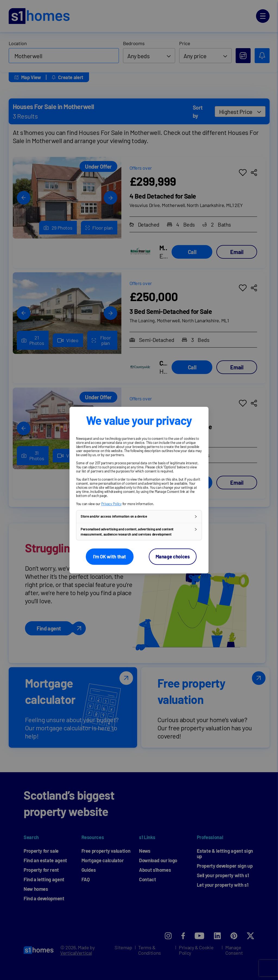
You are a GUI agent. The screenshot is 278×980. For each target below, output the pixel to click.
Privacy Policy (111, 504)
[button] (139, 517)
